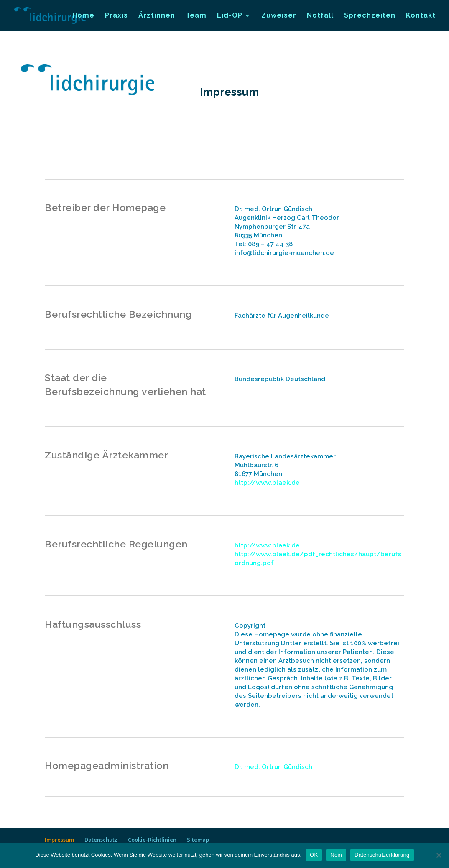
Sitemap (198, 840)
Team (196, 16)
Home (83, 16)
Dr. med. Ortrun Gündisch (273, 767)
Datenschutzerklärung (382, 855)
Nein (336, 855)
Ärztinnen (157, 16)
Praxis (116, 16)
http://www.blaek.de (267, 483)
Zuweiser (279, 16)
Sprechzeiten (370, 16)
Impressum (59, 840)
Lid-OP (230, 16)
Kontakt (421, 16)
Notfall (320, 16)
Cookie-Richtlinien (152, 840)
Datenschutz (101, 840)
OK (314, 855)
